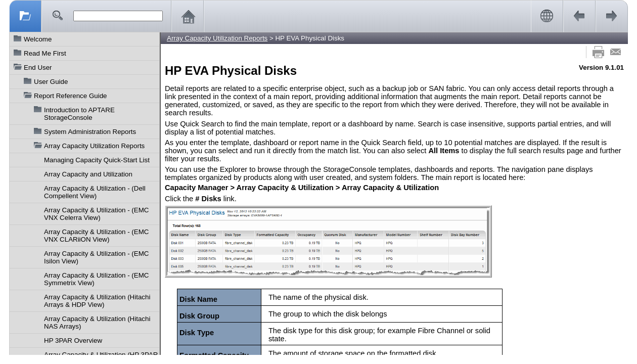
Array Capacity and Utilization (88, 174)
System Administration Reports (90, 132)
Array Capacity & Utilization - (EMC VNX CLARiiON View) (96, 236)
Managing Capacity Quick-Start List (97, 160)
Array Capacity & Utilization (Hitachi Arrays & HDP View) (97, 301)
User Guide (51, 82)
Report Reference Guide (70, 96)
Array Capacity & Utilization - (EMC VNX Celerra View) (96, 214)
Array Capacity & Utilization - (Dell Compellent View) (95, 192)
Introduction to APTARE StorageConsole (79, 114)
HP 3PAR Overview (73, 340)
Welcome (38, 39)
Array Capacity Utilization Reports (94, 146)
